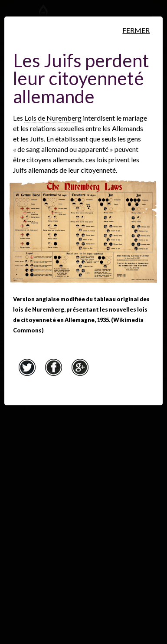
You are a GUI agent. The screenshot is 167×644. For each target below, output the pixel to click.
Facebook (54, 367)
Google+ (80, 367)
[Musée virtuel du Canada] (126, 16)
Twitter (27, 367)
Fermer (136, 30)
